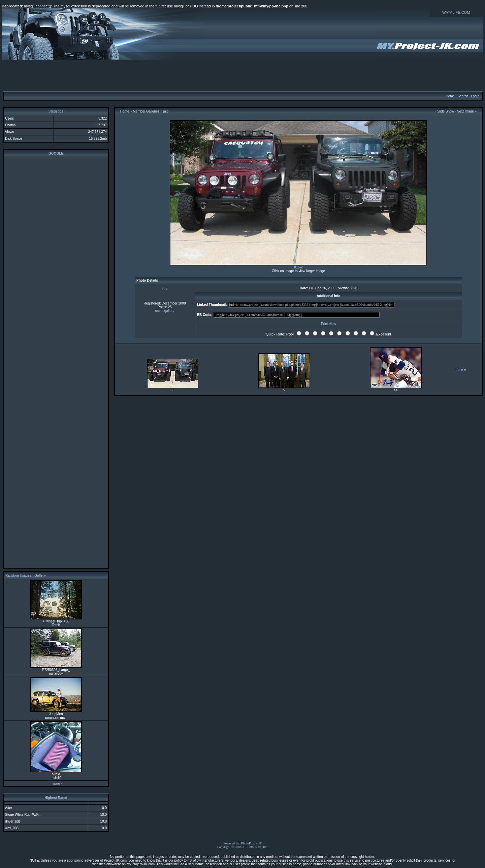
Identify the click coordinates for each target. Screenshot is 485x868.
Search (463, 96)
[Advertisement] (243, 75)
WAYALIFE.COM (456, 12)
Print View (329, 324)
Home (450, 96)
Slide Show (446, 111)
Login (475, 96)
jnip (166, 111)
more (56, 783)
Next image (465, 111)
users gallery (165, 311)
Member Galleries (146, 111)
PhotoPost (248, 843)
